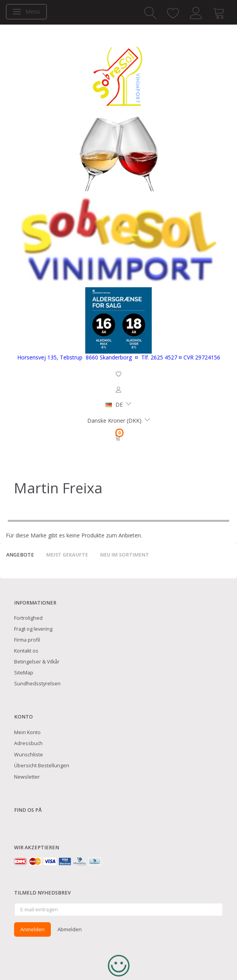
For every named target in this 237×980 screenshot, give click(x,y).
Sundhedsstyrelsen (37, 684)
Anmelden (32, 929)
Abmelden (70, 929)
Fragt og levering (33, 629)
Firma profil (27, 640)
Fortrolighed (28, 618)
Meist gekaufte (67, 555)
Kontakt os (26, 651)
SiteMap (24, 673)
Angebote (20, 555)
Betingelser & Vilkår (37, 662)
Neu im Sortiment (125, 555)
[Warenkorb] (118, 438)
